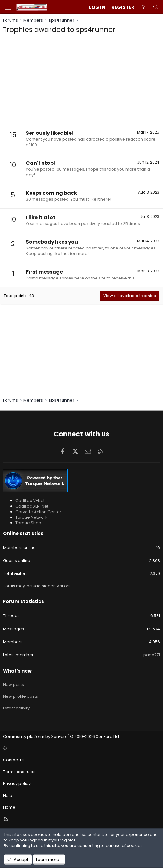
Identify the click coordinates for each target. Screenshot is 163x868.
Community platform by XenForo (61, 736)
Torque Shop (28, 523)
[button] (81, 748)
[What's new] (143, 7)
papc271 (152, 655)
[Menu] (8, 7)
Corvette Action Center (38, 512)
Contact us (14, 760)
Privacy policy (17, 783)
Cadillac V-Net (30, 501)
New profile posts (20, 696)
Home (9, 807)
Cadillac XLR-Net (32, 506)
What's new (17, 671)
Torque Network (31, 517)
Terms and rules (19, 772)
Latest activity (16, 708)
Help (8, 796)
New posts (14, 685)
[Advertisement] (81, 81)
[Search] (156, 7)
